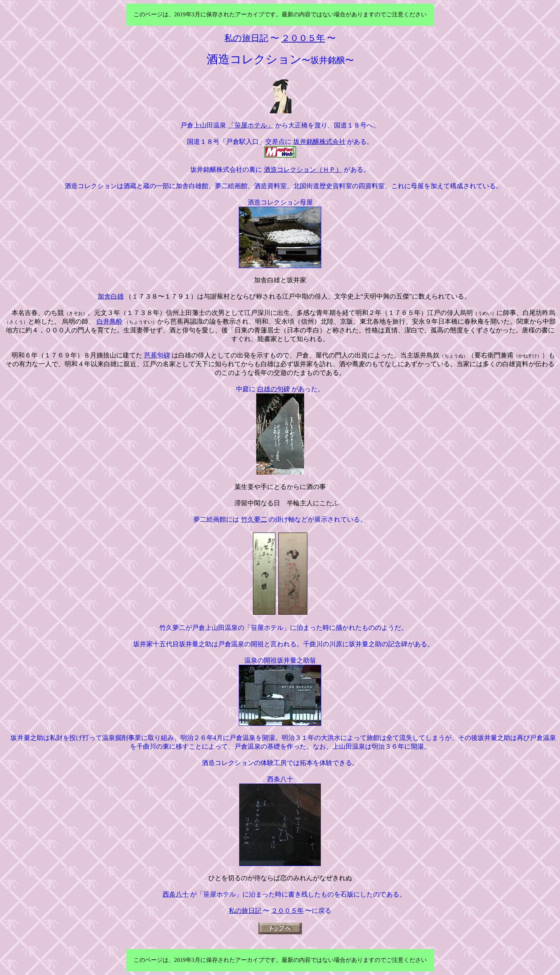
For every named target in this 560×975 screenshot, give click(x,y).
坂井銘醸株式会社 (319, 142)
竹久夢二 (254, 519)
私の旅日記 (245, 911)
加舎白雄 (111, 296)
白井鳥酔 (110, 321)
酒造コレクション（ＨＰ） (303, 170)
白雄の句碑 (274, 389)
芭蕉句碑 (157, 355)
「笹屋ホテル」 (251, 125)
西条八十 (176, 894)
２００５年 (287, 911)
